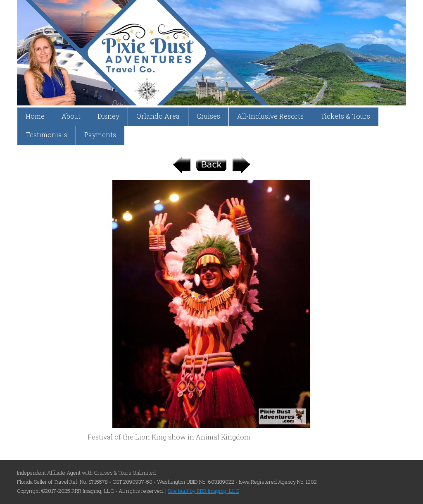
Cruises (208, 116)
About (71, 116)
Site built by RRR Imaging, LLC (203, 491)
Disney (108, 116)
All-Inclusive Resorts (270, 116)
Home (35, 116)
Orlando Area (158, 116)
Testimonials (46, 135)
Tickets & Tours (345, 116)
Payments (100, 135)
